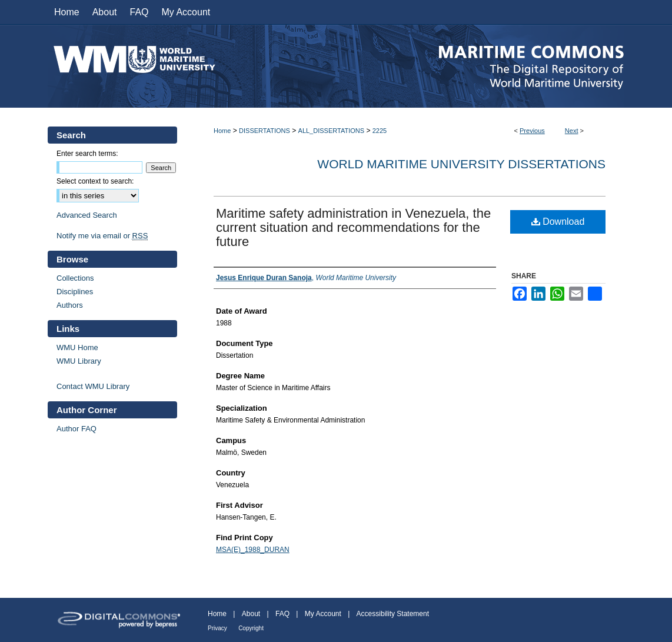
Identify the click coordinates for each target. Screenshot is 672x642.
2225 (380, 131)
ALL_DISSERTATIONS (331, 131)
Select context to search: (95, 181)
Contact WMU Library (93, 386)
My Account (323, 614)
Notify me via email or (102, 236)
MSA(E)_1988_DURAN (253, 550)
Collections (75, 278)
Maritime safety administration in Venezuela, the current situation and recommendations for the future (353, 227)
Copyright (251, 628)
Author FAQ (76, 429)
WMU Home (77, 347)
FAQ (282, 614)
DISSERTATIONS (265, 131)
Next (572, 131)
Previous (532, 131)
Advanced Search (87, 215)
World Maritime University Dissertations (461, 164)
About (251, 614)
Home (222, 131)
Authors (70, 305)
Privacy (217, 628)
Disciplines (75, 292)
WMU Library (79, 361)
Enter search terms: (87, 154)
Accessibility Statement (393, 614)
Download (558, 222)
